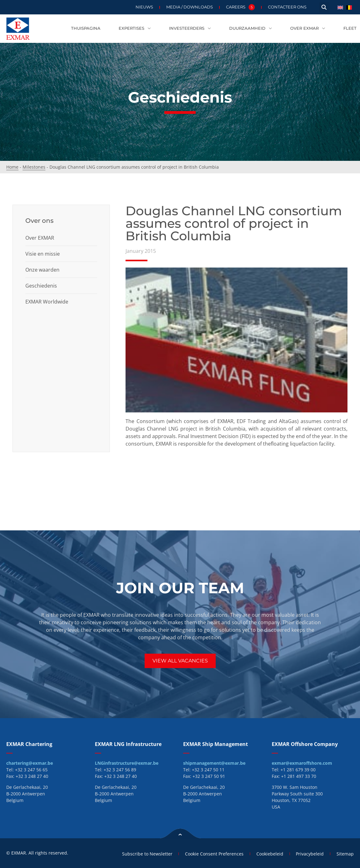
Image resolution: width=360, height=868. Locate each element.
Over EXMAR (308, 29)
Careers (240, 7)
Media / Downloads (190, 7)
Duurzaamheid (251, 29)
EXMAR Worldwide (47, 302)
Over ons (39, 221)
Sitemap (345, 854)
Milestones (34, 167)
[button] (324, 7)
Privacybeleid (310, 854)
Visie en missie (43, 254)
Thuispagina (86, 28)
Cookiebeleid (270, 854)
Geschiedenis (41, 286)
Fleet (350, 28)
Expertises (135, 29)
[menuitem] (340, 7)
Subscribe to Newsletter (147, 854)
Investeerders (190, 29)
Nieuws (144, 7)
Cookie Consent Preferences (214, 854)
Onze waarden (42, 270)
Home (12, 167)
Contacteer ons (287, 7)
